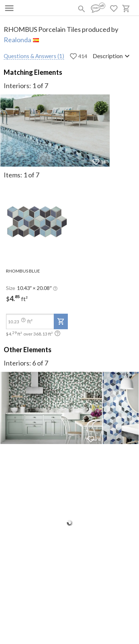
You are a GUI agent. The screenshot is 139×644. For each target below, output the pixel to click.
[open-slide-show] (37, 222)
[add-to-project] (61, 321)
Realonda (17, 40)
